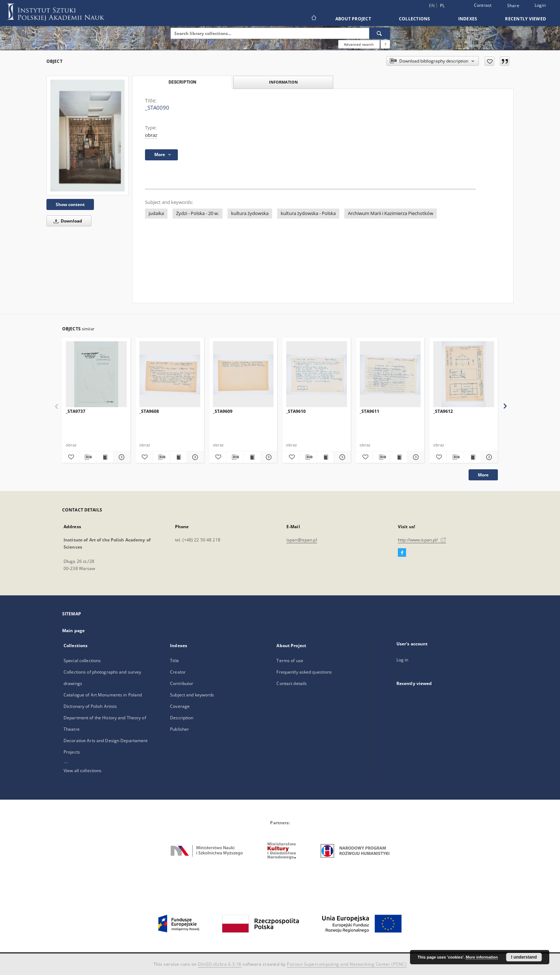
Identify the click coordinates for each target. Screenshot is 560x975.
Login (540, 5)
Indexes (468, 19)
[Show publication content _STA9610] (325, 457)
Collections (415, 19)
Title (174, 661)
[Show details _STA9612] (488, 457)
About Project (353, 19)
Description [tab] (182, 82)
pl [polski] (442, 6)
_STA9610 (296, 411)
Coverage (180, 706)
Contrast (483, 5)
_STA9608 (149, 411)
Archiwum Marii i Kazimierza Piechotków (391, 213)
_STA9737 (76, 411)
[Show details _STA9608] (194, 457)
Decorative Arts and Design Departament (106, 741)
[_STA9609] (243, 374)
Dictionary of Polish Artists (90, 706)
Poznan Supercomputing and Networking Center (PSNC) (347, 964)
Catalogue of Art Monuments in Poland (103, 695)
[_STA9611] (390, 374)
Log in (402, 660)
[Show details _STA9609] (268, 457)
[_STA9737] (96, 374)
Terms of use (290, 661)
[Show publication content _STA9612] (472, 457)
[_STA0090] (87, 135)
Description (182, 718)
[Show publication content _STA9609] (252, 457)
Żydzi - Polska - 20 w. (197, 213)
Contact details (292, 683)
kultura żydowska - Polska (308, 213)
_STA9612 (443, 411)
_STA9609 (223, 411)
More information (482, 957)
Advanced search (359, 44)
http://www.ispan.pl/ (422, 540)
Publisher (179, 729)
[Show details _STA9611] (415, 457)
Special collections (82, 661)
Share (513, 6)
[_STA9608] (170, 374)
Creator (178, 672)
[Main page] (313, 19)
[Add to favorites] (489, 61)
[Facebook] (402, 553)
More (483, 475)
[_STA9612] (464, 374)
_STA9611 (369, 411)
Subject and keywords (192, 695)
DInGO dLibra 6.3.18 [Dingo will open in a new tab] (220, 964)
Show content (70, 204)
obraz (151, 135)
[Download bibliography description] (88, 457)
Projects (72, 752)
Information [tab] (283, 82)
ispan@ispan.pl (302, 540)
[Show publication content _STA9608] (178, 457)
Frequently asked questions (304, 672)
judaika (156, 213)
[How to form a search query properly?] (385, 44)
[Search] (380, 33)
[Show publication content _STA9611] (399, 457)
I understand (524, 957)
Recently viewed (526, 19)
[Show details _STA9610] (341, 457)
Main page (73, 631)
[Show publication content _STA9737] (105, 457)
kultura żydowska (250, 213)
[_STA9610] (317, 374)
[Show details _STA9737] (121, 457)
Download (67, 221)
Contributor (182, 683)
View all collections (82, 771)
